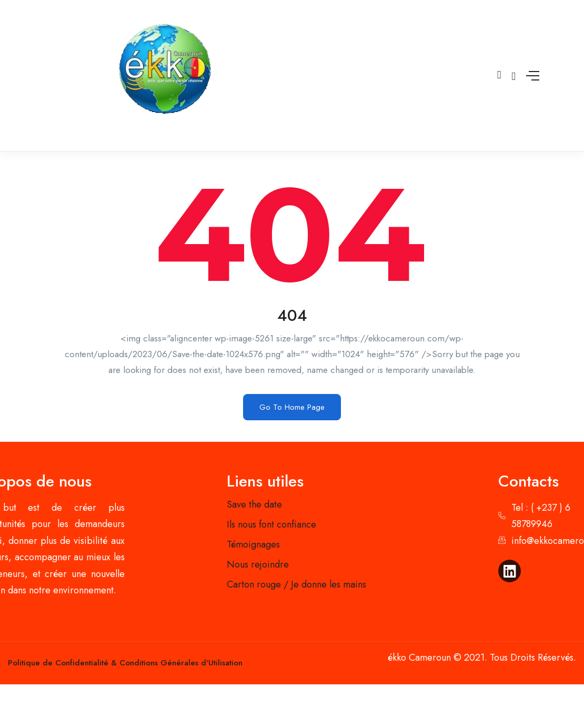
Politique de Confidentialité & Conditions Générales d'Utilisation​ (125, 663)
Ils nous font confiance (271, 524)
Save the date (254, 504)
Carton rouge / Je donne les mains (296, 584)
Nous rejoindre (258, 564)
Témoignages (253, 544)
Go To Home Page (292, 407)
